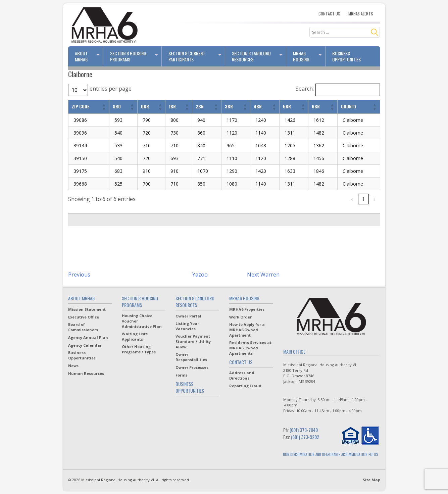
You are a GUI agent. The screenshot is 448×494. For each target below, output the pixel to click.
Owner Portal (188, 316)
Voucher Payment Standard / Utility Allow (193, 341)
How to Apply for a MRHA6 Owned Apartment (247, 330)
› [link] (375, 199)
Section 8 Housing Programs (136, 56)
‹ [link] (352, 199)
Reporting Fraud (245, 386)
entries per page (111, 89)
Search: (305, 89)
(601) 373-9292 (305, 437)
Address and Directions (242, 375)
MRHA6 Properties (247, 309)
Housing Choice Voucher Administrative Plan (142, 321)
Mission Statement (87, 309)
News (73, 366)
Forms (181, 375)
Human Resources (86, 373)
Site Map (371, 480)
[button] (104, 107)
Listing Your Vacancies (187, 326)
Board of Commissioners (83, 327)
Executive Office (84, 317)
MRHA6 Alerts (361, 14)
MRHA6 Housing (309, 56)
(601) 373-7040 (304, 430)
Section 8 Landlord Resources (259, 56)
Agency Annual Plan (88, 337)
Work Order (240, 317)
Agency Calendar (85, 345)
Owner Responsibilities (191, 357)
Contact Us (329, 14)
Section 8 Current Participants (197, 56)
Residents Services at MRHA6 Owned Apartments (250, 348)
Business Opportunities (346, 56)
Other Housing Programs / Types (139, 349)
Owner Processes (192, 367)
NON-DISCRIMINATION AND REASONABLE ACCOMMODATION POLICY (331, 454)
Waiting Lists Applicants (135, 336)
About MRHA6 (89, 56)
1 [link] (363, 199)
